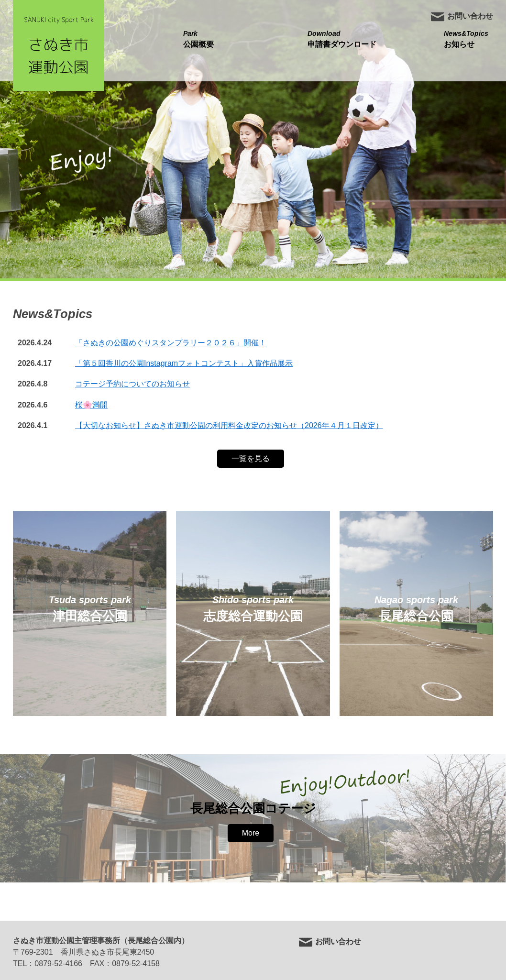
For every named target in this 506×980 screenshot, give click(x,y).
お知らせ (466, 39)
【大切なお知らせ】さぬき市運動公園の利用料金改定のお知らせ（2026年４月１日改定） (229, 425)
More (251, 833)
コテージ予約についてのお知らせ (132, 384)
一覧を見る (251, 458)
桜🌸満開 (91, 405)
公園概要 (198, 39)
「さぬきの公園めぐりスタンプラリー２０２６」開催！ (171, 343)
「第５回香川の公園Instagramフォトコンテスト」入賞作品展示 (184, 363)
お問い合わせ (462, 17)
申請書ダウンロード (342, 39)
